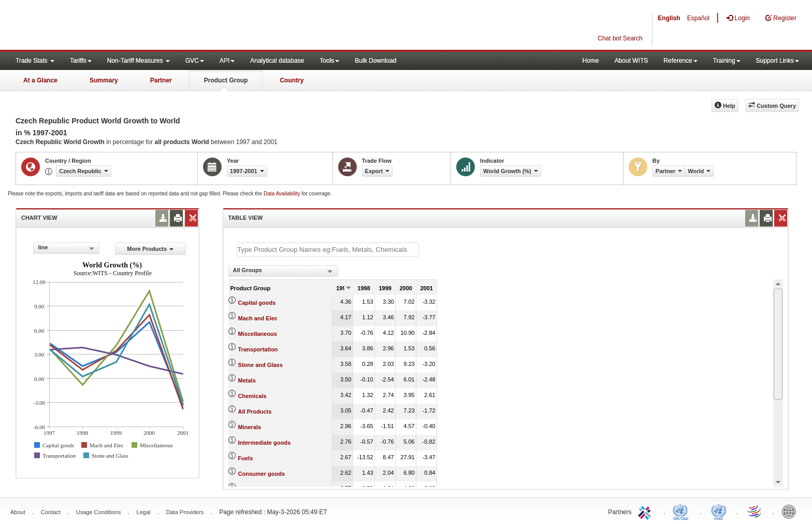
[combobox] (66, 248)
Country (292, 80)
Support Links (778, 61)
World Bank (791, 511)
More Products (150, 249)
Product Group (226, 80)
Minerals (250, 427)
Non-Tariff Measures (139, 61)
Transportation (258, 349)
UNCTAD (683, 511)
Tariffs (81, 61)
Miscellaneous (258, 334)
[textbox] (328, 250)
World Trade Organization (755, 511)
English (669, 18)
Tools (329, 61)
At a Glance (40, 80)
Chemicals (252, 396)
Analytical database (277, 61)
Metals (247, 380)
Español (698, 18)
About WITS (632, 61)
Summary (104, 80)
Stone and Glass (260, 365)
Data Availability (282, 194)
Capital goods (257, 303)
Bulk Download (375, 61)
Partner (161, 80)
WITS (104, 26)
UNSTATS (719, 511)
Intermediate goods (264, 443)
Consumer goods (262, 474)
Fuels (246, 458)
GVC (195, 61)
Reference (680, 61)
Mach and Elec (258, 318)
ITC (646, 511)
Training (727, 61)
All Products (255, 412)
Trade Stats (35, 61)
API (227, 61)
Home (591, 61)
